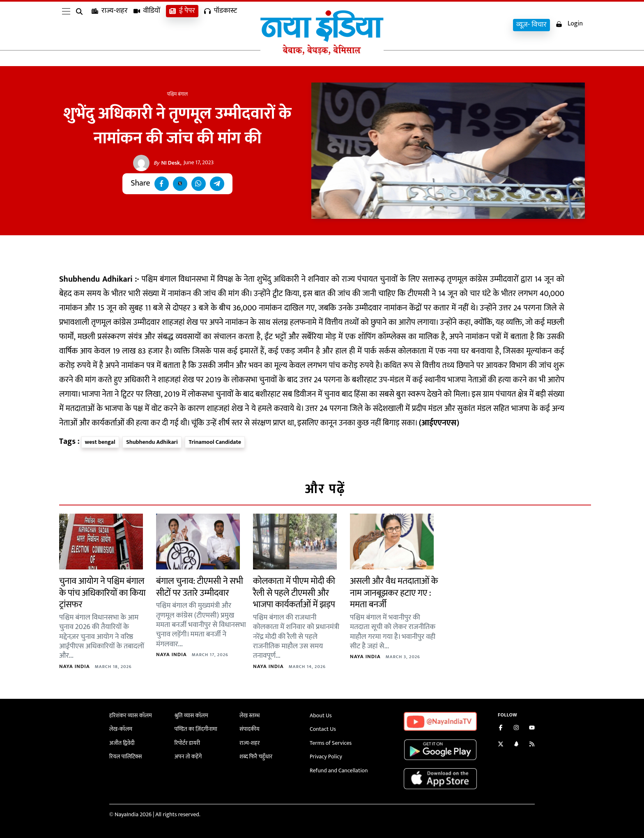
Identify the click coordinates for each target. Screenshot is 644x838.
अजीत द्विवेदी (122, 743)
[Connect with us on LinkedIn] (516, 745)
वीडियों (147, 25)
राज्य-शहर (110, 25)
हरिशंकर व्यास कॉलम (131, 715)
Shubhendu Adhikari (152, 442)
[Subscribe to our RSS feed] (532, 745)
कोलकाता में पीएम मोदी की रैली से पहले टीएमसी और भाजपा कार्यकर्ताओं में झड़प (294, 593)
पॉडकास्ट (221, 25)
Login (569, 24)
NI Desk (167, 163)
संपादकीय (250, 729)
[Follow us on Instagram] (516, 729)
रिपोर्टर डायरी (187, 743)
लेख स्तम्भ (250, 715)
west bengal (100, 442)
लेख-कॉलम (121, 729)
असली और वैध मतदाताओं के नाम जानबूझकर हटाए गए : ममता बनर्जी (394, 593)
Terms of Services (331, 743)
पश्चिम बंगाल (178, 94)
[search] (81, 25)
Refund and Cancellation (339, 770)
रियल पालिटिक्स (126, 756)
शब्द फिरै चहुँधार (256, 756)
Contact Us (323, 729)
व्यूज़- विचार (531, 25)
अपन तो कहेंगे (188, 756)
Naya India (75, 666)
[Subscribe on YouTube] (532, 729)
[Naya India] (322, 53)
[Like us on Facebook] (501, 729)
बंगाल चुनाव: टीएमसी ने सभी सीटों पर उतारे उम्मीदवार (200, 587)
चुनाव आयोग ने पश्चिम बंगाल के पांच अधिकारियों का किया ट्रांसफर (102, 593)
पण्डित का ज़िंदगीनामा (196, 729)
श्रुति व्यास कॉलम (191, 715)
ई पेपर (182, 25)
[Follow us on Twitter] (501, 745)
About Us (321, 715)
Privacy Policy (326, 756)
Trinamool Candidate (215, 442)
